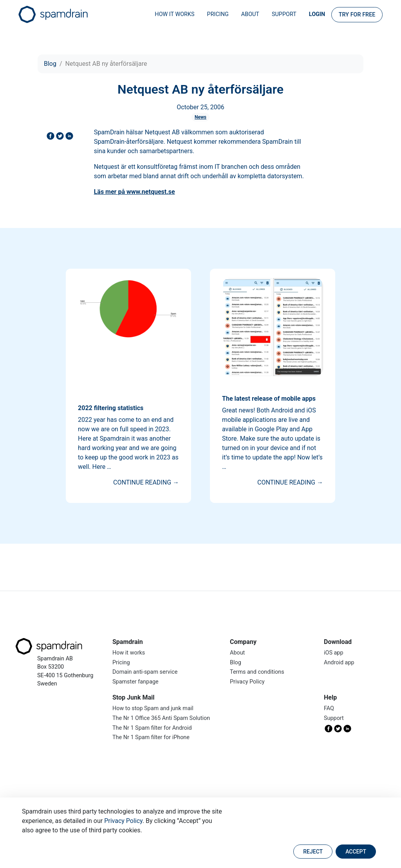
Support (284, 14)
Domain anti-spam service (145, 672)
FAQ (329, 708)
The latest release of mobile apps (269, 399)
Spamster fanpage (135, 682)
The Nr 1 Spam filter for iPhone (151, 737)
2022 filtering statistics (111, 408)
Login (317, 14)
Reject (313, 852)
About (250, 14)
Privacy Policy (123, 821)
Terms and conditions (257, 672)
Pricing (218, 14)
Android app (339, 663)
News (200, 117)
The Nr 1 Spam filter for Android (152, 728)
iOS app (334, 653)
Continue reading (146, 482)
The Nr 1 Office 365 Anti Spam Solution (161, 718)
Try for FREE (357, 15)
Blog (50, 64)
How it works (174, 14)
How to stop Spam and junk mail (153, 708)
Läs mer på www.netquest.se (135, 192)
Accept (356, 852)
